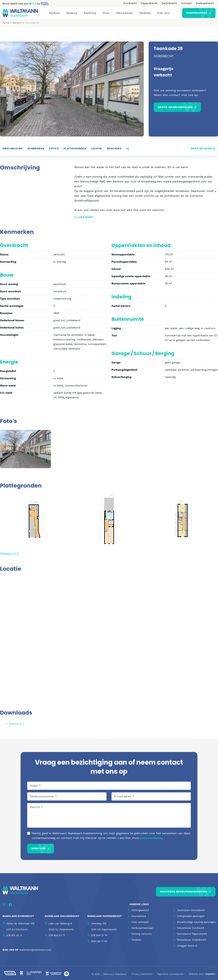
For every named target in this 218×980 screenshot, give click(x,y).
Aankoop (90, 14)
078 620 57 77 (57, 938)
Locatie (96, 152)
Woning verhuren (142, 938)
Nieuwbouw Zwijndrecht (192, 944)
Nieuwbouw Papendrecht (192, 938)
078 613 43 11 (14, 938)
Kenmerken (36, 152)
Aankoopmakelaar (142, 932)
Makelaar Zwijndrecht (62, 919)
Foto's (54, 152)
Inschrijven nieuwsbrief (191, 914)
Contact (186, 3)
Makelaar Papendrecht (105, 919)
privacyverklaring (151, 841)
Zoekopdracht (205, 3)
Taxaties (145, 14)
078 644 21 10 (99, 938)
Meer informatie (203, 152)
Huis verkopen (140, 926)
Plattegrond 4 (10, 557)
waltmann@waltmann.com (35, 953)
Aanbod (54, 14)
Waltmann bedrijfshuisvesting (184, 894)
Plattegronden (75, 152)
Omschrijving (13, 152)
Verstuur (38, 851)
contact (175, 98)
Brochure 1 (15, 727)
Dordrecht (130, 3)
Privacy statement (142, 977)
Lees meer (84, 220)
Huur (106, 14)
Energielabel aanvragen (191, 920)
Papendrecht (149, 3)
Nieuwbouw (124, 14)
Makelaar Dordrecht (18, 919)
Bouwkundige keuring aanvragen (196, 926)
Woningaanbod (140, 914)
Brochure (114, 152)
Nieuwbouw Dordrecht (191, 932)
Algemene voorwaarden (170, 977)
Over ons (163, 14)
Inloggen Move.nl (187, 950)
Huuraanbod (139, 920)
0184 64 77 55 (99, 944)
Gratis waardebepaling (175, 110)
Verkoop (72, 14)
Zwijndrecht (169, 3)
